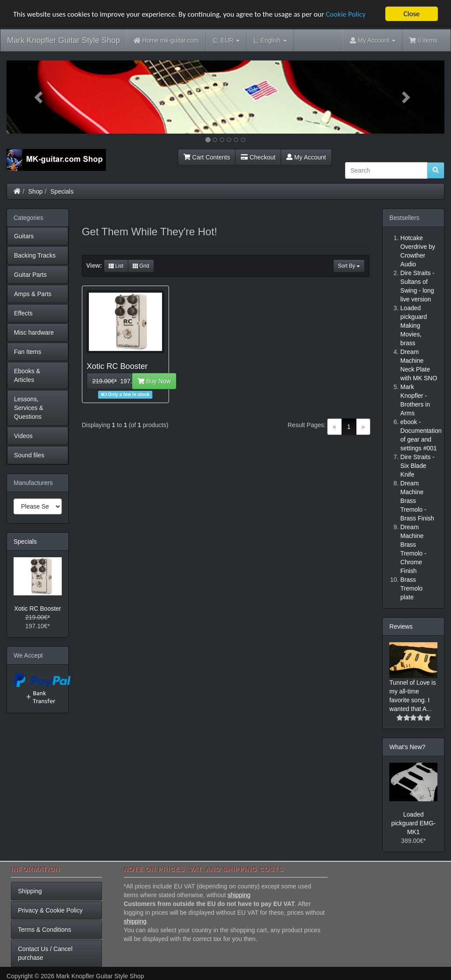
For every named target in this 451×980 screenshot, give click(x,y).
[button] (39, 97)
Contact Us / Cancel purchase (45, 953)
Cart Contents (207, 157)
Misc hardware (34, 333)
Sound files (29, 455)
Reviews (401, 626)
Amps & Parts (33, 294)
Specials (62, 191)
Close (411, 14)
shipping (239, 895)
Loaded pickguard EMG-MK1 (414, 823)
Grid (141, 266)
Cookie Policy (346, 14)
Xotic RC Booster (37, 609)
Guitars (24, 236)
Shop (36, 191)
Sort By (349, 266)
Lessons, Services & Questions (29, 408)
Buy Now (154, 381)
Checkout (258, 157)
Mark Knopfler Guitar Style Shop (63, 40)
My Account (306, 157)
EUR (226, 41)
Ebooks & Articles (27, 375)
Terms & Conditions (44, 930)
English (270, 41)
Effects (23, 313)
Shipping (30, 891)
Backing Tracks (35, 255)
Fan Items (28, 352)
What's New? (407, 747)
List (116, 266)
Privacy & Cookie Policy (50, 910)
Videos (23, 436)
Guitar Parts (30, 275)
